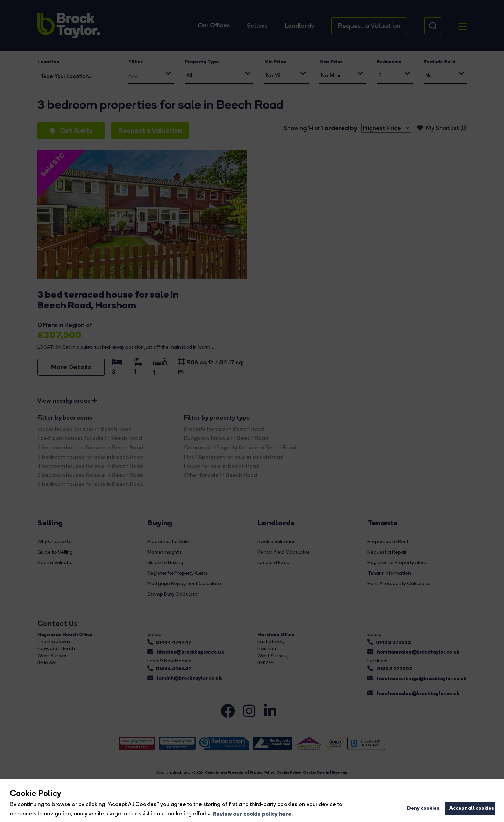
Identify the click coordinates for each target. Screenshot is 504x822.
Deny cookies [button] (423, 808)
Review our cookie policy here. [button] (253, 814)
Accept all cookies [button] (472, 808)
